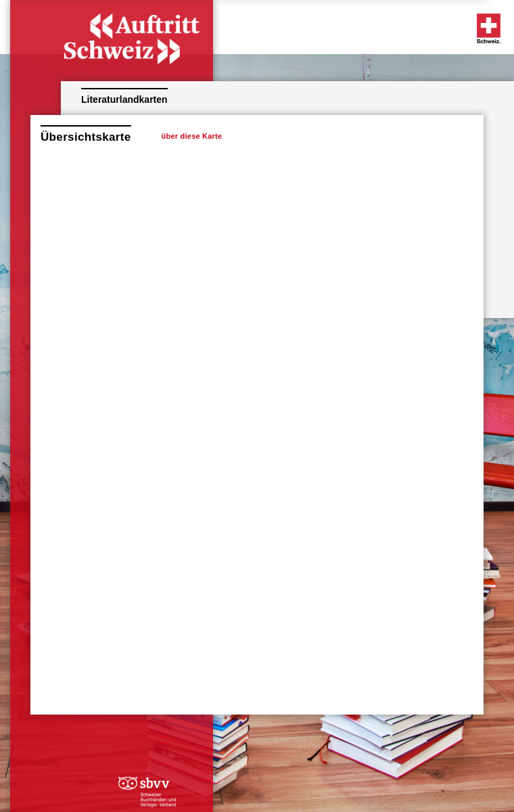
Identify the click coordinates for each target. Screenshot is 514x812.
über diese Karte (192, 136)
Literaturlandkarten (124, 99)
